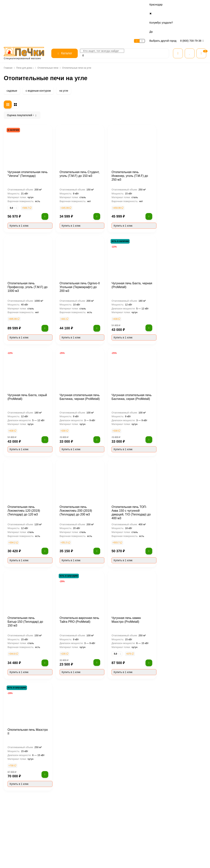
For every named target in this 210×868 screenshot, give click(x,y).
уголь (14, 510)
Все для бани (149, 841)
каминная (17, 367)
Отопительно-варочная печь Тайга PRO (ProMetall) (129, 589)
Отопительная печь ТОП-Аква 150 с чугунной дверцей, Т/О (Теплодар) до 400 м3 (181, 480)
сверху (15, 327)
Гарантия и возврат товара (122, 850)
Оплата (38, 5)
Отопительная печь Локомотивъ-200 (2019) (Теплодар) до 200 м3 (126, 480)
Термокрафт (124, 793)
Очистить (37, 536)
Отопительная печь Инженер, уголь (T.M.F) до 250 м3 (181, 143)
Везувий (62, 793)
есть (13, 247)
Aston (14, 159)
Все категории (150, 836)
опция (15, 258)
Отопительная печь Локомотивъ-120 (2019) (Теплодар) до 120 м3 (73, 480)
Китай (14, 448)
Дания (15, 465)
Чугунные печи (21, 82)
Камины (146, 850)
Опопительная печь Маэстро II (78, 699)
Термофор (145, 793)
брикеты (16, 521)
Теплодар (103, 793)
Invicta (15, 176)
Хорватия (16, 437)
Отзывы (79, 845)
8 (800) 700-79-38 (193, 5)
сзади (14, 333)
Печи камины (20, 88)
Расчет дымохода (118, 860)
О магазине (11, 5)
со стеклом (18, 361)
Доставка (52, 5)
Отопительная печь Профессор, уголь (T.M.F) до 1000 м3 (76, 256)
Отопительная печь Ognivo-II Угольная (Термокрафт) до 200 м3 (130, 256)
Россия (15, 420)
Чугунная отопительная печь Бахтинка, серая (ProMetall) (180, 366)
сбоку (14, 338)
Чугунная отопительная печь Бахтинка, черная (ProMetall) (129, 366)
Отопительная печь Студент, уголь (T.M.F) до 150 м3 (128, 143)
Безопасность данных (86, 850)
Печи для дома (24, 32)
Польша (16, 442)
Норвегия (17, 459)
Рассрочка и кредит (119, 841)
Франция (16, 425)
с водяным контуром (37, 54)
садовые (12, 54)
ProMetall (17, 147)
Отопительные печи (48, 32)
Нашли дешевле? (118, 855)
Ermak (164, 793)
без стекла (17, 356)
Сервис (26, 5)
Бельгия (16, 471)
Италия (15, 454)
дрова (14, 516)
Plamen (15, 164)
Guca (14, 170)
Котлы (145, 855)
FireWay (16, 153)
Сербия (15, 431)
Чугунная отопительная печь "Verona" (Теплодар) (77, 143)
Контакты (67, 5)
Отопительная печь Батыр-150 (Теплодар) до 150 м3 (78, 589)
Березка (16, 181)
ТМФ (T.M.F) (82, 793)
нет (13, 253)
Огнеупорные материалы (155, 865)
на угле (62, 54)
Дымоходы (148, 860)
